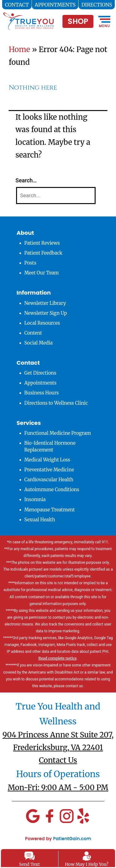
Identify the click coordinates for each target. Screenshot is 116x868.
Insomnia (35, 499)
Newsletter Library (45, 303)
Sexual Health (40, 520)
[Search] (56, 196)
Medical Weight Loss (47, 460)
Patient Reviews (42, 243)
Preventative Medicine (49, 470)
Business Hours (42, 393)
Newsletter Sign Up (46, 313)
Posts (30, 263)
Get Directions (41, 373)
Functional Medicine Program (58, 433)
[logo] (28, 19)
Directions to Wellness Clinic (56, 403)
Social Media (39, 343)
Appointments (41, 383)
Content (33, 333)
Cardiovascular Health (49, 480)
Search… (26, 180)
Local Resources (42, 323)
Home (19, 49)
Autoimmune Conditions (52, 490)
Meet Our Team (42, 273)
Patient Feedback (43, 253)
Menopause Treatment (50, 510)
